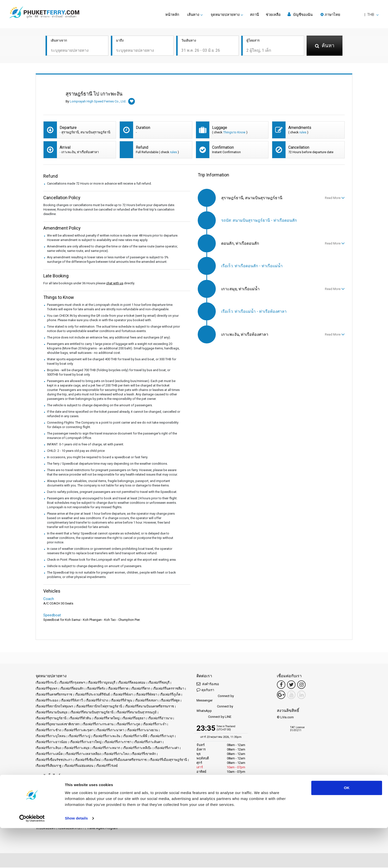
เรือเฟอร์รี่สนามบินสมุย (52, 713)
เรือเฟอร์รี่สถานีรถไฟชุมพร (54, 707)
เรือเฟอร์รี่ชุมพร (47, 689)
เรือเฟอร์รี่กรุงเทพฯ (72, 683)
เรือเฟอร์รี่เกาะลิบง (48, 748)
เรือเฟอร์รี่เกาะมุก (162, 736)
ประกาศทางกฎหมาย (103, 789)
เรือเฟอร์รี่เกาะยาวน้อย (51, 742)
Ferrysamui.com (47, 812)
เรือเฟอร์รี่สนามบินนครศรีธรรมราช (149, 707)
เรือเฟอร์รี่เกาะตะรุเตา (79, 731)
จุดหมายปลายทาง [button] (225, 15)
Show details (76, 858)
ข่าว (167, 783)
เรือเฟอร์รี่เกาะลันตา (148, 742)
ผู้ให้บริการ (180, 783)
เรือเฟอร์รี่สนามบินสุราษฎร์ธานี (92, 713)
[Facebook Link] (281, 685)
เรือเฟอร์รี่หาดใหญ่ (107, 719)
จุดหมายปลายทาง (63, 783)
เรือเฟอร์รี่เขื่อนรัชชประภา (54, 760)
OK (347, 828)
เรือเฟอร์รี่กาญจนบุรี (101, 683)
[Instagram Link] (301, 685)
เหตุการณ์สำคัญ (150, 783)
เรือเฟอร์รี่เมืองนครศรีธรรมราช (125, 760)
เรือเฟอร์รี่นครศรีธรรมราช (54, 695)
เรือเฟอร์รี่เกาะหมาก (106, 748)
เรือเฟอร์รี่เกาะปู (79, 736)
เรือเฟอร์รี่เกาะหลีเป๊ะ (137, 748)
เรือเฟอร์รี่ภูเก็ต (170, 695)
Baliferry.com (70, 812)
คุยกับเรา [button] (205, 690)
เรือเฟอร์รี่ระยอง (47, 701)
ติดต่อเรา (94, 795)
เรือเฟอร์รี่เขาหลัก (144, 754)
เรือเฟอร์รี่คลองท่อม (132, 683)
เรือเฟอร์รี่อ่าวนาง (160, 719)
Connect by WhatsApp (215, 709)
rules (303, 133)
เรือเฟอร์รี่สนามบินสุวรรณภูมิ (136, 713)
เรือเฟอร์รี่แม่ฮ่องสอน (79, 766)
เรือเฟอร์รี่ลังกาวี (72, 701)
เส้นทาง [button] (193, 15)
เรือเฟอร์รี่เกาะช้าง (48, 731)
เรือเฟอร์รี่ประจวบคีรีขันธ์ (92, 695)
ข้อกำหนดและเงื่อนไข (136, 789)
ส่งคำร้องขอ (208, 684)
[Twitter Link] (291, 685)
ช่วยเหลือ (273, 15)
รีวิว (38, 789)
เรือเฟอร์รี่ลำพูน (121, 701)
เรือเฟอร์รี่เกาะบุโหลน (51, 736)
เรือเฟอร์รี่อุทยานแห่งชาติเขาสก (58, 725)
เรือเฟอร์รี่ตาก (141, 689)
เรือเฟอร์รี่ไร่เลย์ (107, 766)
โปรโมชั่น (130, 783)
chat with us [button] (115, 284)
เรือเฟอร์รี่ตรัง (96, 689)
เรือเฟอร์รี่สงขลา (146, 701)
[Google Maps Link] (281, 695)
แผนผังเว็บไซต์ (75, 795)
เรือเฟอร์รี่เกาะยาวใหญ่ (86, 742)
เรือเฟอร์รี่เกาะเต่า (167, 748)
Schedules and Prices (94, 783)
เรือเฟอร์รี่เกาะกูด (128, 725)
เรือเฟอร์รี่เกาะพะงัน (107, 736)
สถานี (254, 15)
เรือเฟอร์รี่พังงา (123, 695)
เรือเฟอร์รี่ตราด (118, 689)
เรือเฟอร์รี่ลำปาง (97, 701)
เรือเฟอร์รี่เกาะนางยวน (142, 731)
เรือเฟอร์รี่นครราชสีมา (169, 689)
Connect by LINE (214, 717)
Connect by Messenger (215, 699)
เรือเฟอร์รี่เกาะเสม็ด (49, 754)
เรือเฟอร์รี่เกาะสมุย (77, 748)
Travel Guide (77, 789)
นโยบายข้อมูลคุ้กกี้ (49, 795)
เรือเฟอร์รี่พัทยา (146, 695)
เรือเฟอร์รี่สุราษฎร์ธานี (51, 719)
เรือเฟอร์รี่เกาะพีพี (135, 736)
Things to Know (234, 133)
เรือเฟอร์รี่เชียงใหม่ (88, 760)
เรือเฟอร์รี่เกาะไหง (116, 754)
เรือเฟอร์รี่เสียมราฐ (48, 766)
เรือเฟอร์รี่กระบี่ (46, 683)
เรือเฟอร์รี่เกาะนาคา (110, 731)
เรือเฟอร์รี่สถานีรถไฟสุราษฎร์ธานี (99, 707)
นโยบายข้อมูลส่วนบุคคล (171, 789)
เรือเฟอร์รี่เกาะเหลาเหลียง (83, 754)
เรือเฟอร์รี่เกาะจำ (155, 725)
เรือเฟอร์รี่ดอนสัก (72, 689)
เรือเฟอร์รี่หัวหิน (80, 719)
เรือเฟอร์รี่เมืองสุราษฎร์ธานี (168, 760)
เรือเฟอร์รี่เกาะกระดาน (98, 725)
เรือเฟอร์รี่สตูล (170, 701)
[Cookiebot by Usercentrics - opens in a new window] (32, 858)
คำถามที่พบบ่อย (55, 789)
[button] (350, 15)
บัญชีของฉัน (300, 14)
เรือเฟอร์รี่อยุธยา (134, 719)
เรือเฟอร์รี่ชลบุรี (159, 683)
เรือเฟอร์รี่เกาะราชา (118, 742)
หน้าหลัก (172, 15)
